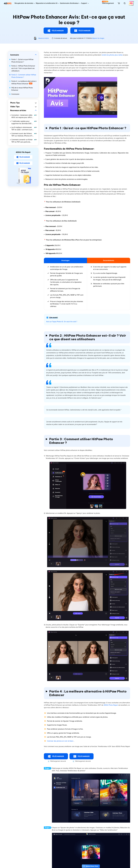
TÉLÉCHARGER (56, 31)
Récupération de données (24, 3)
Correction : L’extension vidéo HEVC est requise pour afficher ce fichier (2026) (24, 116)
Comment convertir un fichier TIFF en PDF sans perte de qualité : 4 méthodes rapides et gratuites (24, 141)
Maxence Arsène (44, 38)
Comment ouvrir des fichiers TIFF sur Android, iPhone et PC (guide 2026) (24, 135)
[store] (119, 3)
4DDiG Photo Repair (111, 705)
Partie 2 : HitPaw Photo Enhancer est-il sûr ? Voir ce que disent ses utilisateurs (23, 68)
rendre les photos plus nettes (112, 55)
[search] (125, 3)
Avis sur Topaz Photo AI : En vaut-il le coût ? (62, 322)
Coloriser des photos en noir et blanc (60, 741)
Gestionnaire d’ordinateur (69, 3)
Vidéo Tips (15, 107)
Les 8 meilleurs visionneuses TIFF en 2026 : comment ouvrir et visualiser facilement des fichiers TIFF (24, 129)
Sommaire (15, 55)
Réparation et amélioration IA (47, 3)
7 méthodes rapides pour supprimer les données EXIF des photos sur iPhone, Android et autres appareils (24, 122)
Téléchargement (108, 2)
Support (84, 3)
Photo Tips (15, 103)
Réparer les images (98, 38)
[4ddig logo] (8, 3)
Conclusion (15, 94)
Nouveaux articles (18, 110)
